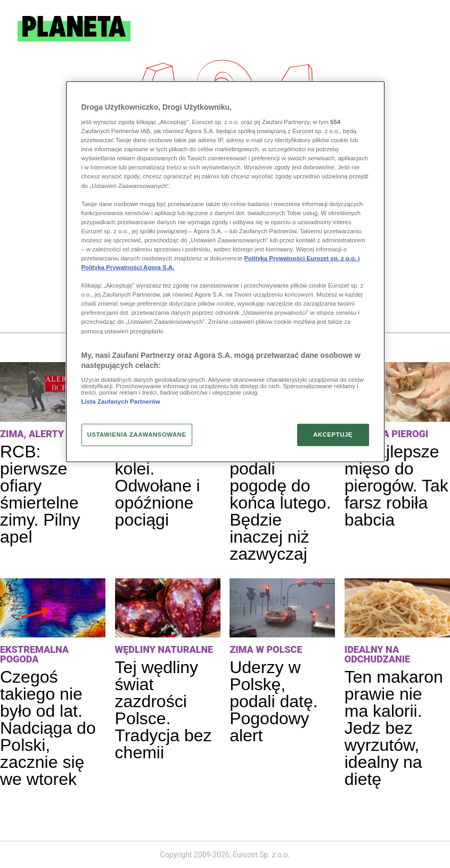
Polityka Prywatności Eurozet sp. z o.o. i (302, 258)
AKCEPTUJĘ (333, 435)
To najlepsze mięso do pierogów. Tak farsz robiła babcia (396, 486)
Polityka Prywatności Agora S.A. (128, 267)
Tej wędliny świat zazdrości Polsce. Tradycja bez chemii (163, 710)
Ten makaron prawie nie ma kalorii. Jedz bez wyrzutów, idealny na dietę (394, 728)
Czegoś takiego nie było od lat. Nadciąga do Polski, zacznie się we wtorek (48, 728)
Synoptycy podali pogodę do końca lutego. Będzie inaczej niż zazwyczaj (280, 503)
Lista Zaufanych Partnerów (121, 402)
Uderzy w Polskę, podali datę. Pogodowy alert (273, 701)
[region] (225, 272)
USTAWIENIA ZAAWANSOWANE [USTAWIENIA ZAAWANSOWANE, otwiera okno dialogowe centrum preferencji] (137, 435)
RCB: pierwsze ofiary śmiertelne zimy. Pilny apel (40, 494)
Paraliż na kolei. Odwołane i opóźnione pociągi (158, 486)
